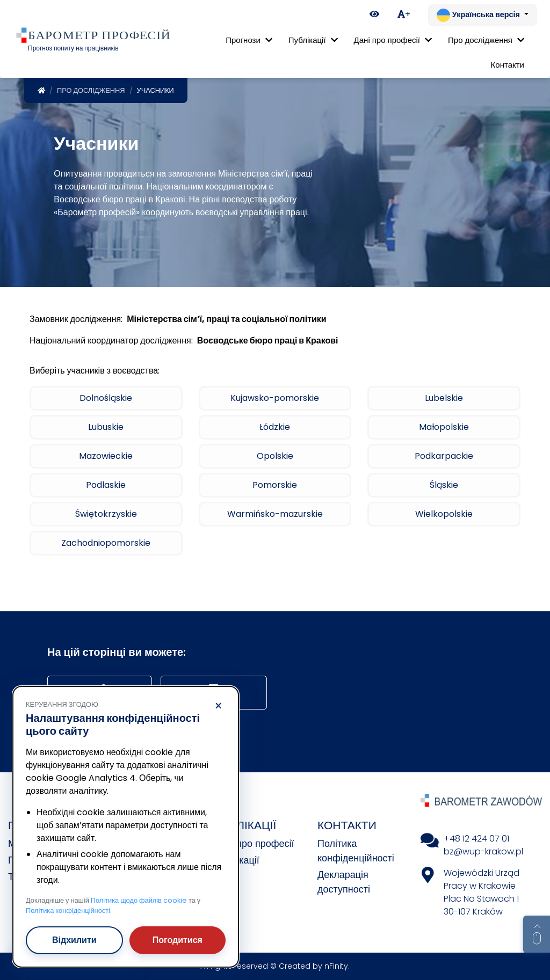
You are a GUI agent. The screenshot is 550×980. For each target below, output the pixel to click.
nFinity (336, 966)
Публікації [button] (313, 40)
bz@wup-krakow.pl (483, 851)
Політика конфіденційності (68, 910)
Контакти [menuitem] (508, 65)
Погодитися (178, 940)
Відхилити (74, 940)
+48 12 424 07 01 (476, 839)
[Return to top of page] (537, 934)
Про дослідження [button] (486, 40)
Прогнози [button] (249, 40)
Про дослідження (91, 90)
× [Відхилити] (218, 706)
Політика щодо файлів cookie (139, 900)
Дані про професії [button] (393, 40)
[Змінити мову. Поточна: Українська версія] (483, 15)
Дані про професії (254, 843)
